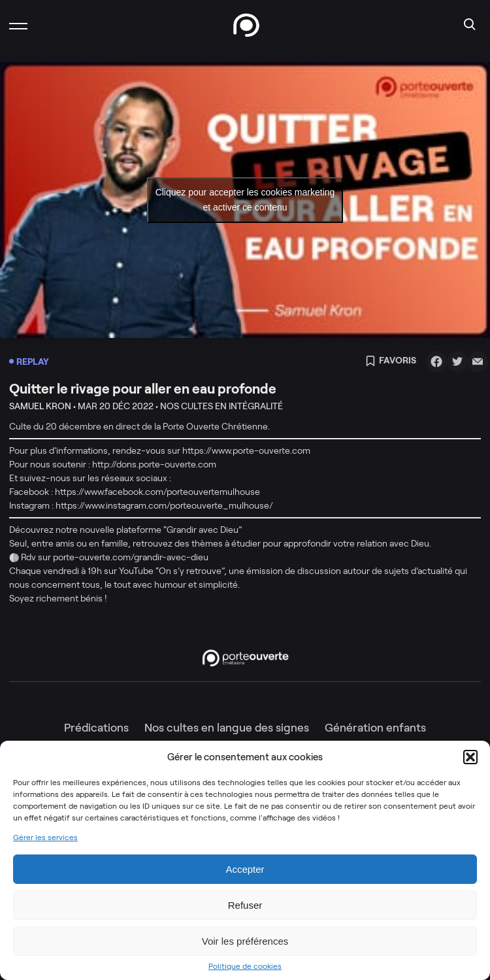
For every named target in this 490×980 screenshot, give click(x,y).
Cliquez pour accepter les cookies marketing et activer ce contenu (245, 200)
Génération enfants (375, 728)
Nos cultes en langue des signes (227, 728)
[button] (470, 757)
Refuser (245, 905)
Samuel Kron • (42, 406)
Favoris (391, 362)
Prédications (96, 728)
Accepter (245, 869)
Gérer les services (45, 837)
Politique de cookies (245, 966)
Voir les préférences (245, 941)
